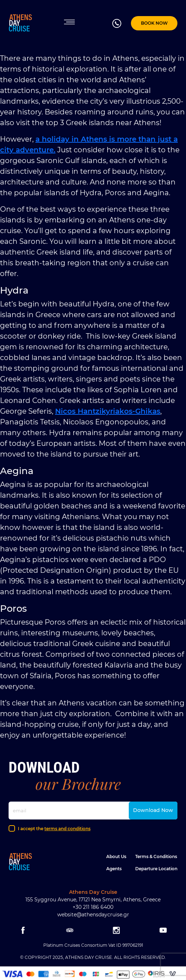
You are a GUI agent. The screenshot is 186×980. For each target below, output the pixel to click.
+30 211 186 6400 (93, 907)
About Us (116, 856)
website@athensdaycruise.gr (93, 915)
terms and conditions (67, 829)
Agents (114, 869)
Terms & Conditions (156, 856)
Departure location (156, 869)
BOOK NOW (154, 23)
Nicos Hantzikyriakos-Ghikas (108, 411)
